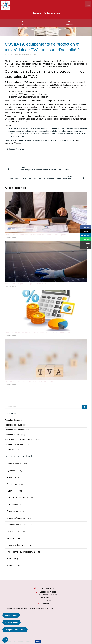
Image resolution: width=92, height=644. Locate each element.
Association (12, 484)
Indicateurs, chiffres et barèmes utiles (21, 439)
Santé (9, 559)
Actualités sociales (13, 435)
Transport (11, 565)
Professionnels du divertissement (21, 552)
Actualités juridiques (13, 425)
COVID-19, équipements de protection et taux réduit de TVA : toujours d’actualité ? (40, 140)
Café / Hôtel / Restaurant (17, 498)
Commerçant (12, 504)
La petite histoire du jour (15, 444)
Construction (12, 511)
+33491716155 (48, 603)
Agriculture (11, 471)
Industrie (10, 538)
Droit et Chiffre (13, 532)
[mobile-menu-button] (88, 4)
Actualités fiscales (13, 420)
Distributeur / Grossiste (17, 525)
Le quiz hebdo (11, 449)
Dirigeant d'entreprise (16, 518)
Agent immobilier (14, 464)
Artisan (10, 477)
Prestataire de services (17, 545)
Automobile (12, 491)
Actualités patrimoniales (15, 430)
